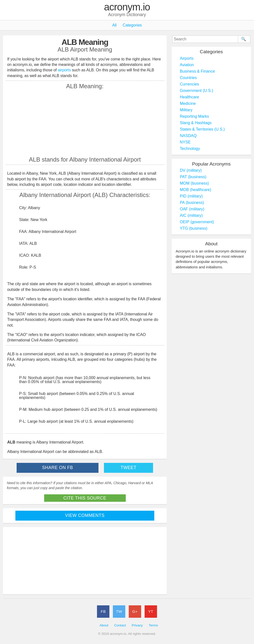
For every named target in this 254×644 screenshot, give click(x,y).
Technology (190, 149)
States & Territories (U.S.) (202, 129)
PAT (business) (193, 177)
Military (186, 110)
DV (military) (191, 170)
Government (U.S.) (196, 91)
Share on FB (58, 468)
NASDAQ (188, 136)
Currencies (189, 84)
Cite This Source (85, 498)
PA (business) (192, 203)
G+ (135, 611)
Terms (153, 625)
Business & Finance (197, 71)
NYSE (185, 142)
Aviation (187, 65)
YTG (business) (194, 228)
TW (119, 611)
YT (151, 611)
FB (103, 611)
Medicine (188, 103)
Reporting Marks (194, 116)
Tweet (128, 468)
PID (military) (191, 196)
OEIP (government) (197, 222)
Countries (188, 78)
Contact (120, 625)
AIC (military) (191, 215)
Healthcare (189, 97)
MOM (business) (194, 183)
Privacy (137, 625)
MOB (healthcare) (195, 190)
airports (64, 70)
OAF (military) (192, 209)
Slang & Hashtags (196, 123)
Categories (132, 25)
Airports (187, 58)
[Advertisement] (85, 123)
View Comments (85, 515)
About (104, 625)
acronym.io (127, 7)
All (114, 25)
